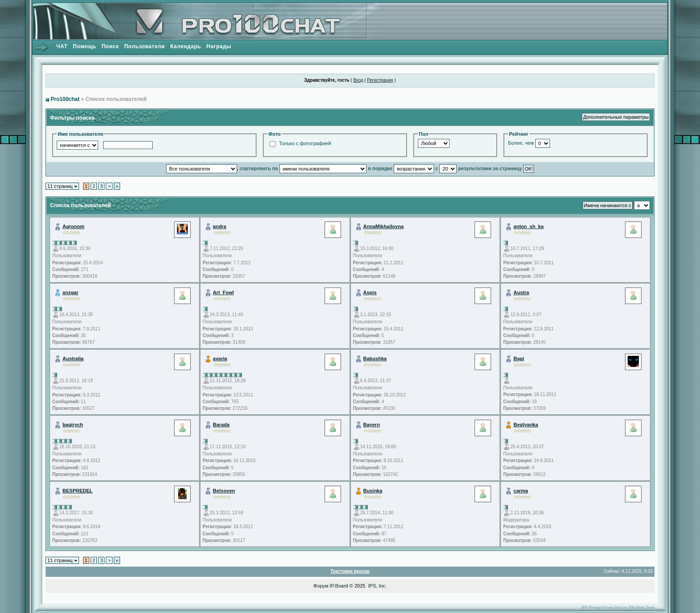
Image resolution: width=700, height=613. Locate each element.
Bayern (372, 425)
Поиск (110, 46)
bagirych (73, 425)
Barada (221, 425)
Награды (219, 46)
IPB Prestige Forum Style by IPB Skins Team (618, 607)
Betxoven (224, 491)
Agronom (73, 226)
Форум (321, 586)
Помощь (84, 46)
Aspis (370, 292)
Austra (521, 292)
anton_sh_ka (528, 226)
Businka (373, 491)
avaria (220, 359)
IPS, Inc (377, 586)
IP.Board (339, 586)
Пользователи (144, 46)
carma (521, 491)
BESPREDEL (77, 491)
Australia (73, 359)
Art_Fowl (223, 292)
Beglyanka (526, 425)
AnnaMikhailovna (383, 226)
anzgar (70, 292)
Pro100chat (65, 99)
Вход (358, 80)
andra (220, 226)
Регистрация (380, 80)
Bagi (519, 359)
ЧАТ (62, 46)
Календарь (185, 46)
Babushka (375, 359)
